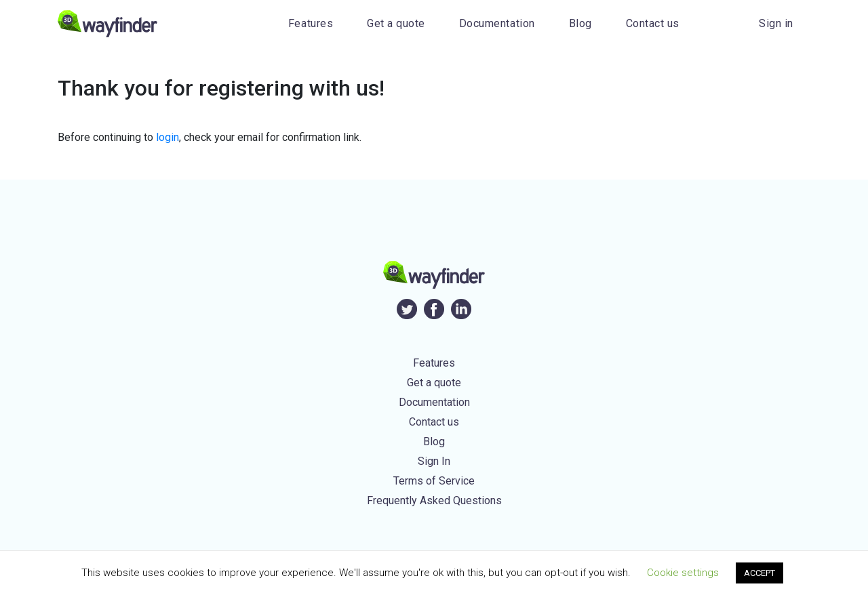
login (167, 137)
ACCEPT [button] (759, 573)
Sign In (434, 461)
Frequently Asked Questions (434, 500)
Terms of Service (434, 481)
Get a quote (396, 23)
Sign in (776, 23)
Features (311, 23)
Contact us (653, 23)
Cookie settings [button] (683, 573)
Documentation (497, 23)
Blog (580, 23)
